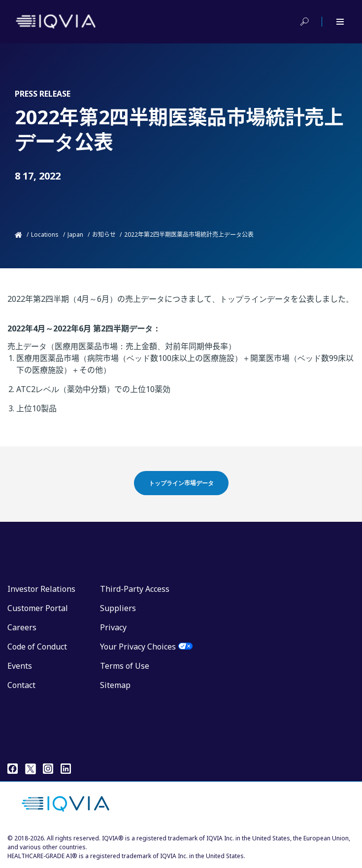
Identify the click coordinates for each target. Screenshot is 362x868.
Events (20, 666)
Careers (22, 627)
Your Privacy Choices (138, 647)
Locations (45, 235)
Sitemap (115, 685)
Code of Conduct (37, 647)
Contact (21, 685)
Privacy (113, 627)
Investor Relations (41, 589)
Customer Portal (38, 608)
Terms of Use (125, 666)
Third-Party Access (135, 589)
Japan (75, 235)
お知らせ (105, 235)
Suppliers (118, 608)
